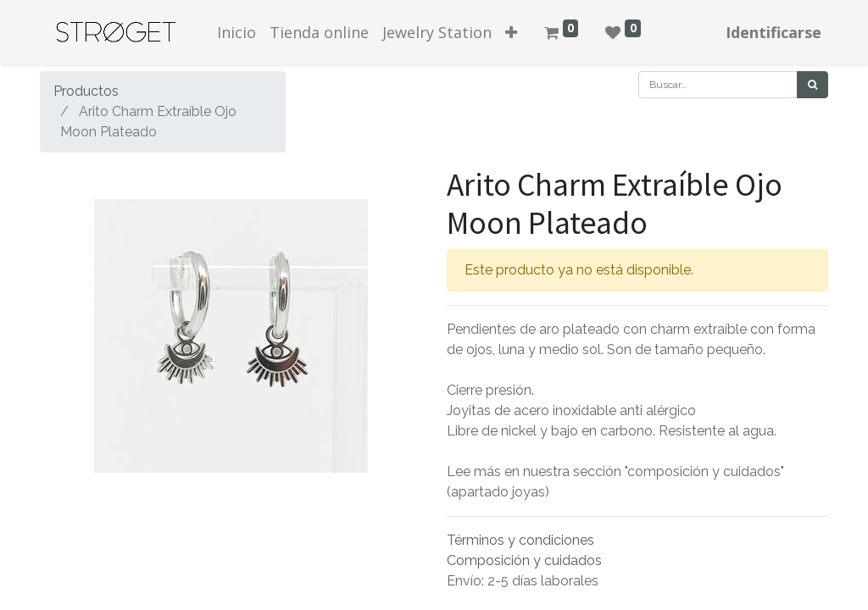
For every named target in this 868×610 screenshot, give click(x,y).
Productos (86, 91)
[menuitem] (236, 33)
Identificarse (773, 32)
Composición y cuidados (524, 560)
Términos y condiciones (520, 540)
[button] (511, 33)
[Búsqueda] (812, 85)
